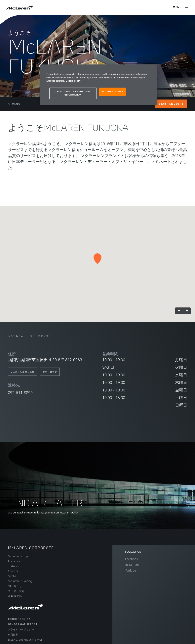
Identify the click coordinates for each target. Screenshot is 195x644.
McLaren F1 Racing (20, 581)
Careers (13, 571)
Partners (13, 566)
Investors (14, 561)
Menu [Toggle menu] (14, 104)
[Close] (152, 69)
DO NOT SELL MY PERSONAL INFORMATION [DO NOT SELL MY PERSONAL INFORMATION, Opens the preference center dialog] (73, 93)
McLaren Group (18, 556)
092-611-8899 (20, 393)
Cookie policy (19, 619)
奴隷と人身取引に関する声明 (25, 640)
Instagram (132, 565)
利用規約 (13, 635)
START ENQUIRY (171, 104)
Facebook (132, 559)
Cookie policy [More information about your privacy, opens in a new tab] (73, 81)
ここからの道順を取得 (22, 372)
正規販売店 (15, 596)
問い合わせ (15, 586)
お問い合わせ (50, 372)
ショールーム (16, 336)
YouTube (131, 570)
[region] (99, 85)
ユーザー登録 (16, 591)
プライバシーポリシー (21, 629)
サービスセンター (41, 336)
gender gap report (23, 624)
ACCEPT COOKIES (112, 92)
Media (12, 576)
